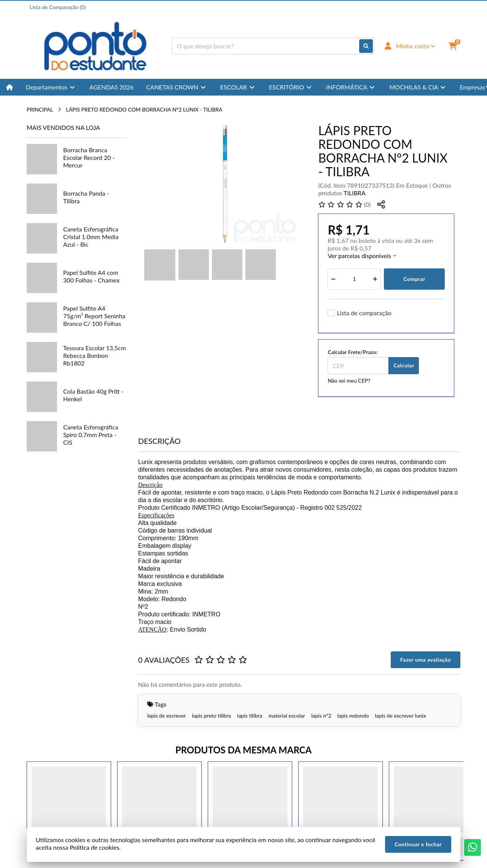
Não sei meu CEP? (349, 381)
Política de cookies (94, 847)
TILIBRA (355, 193)
